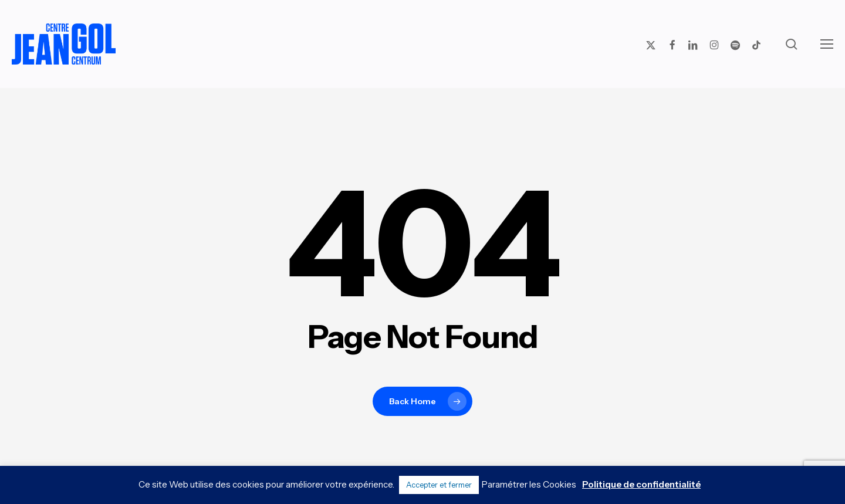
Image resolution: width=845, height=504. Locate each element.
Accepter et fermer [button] (439, 485)
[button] (827, 44)
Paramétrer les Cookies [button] (529, 484)
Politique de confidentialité (641, 484)
